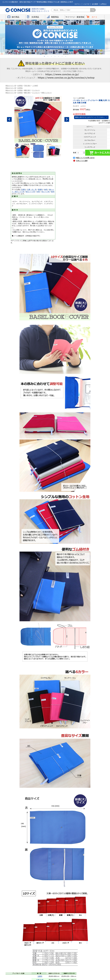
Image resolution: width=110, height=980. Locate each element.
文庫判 (23, 190)
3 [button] (52, 56)
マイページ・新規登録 (75, 17)
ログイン (78, 4)
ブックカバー (36, 90)
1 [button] (44, 56)
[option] (55, 37)
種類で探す (27, 90)
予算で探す (27, 86)
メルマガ (86, 4)
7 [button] (66, 56)
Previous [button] (9, 119)
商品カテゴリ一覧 (11, 86)
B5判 (53, 192)
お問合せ (104, 4)
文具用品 (35, 17)
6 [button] (62, 56)
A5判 (38, 192)
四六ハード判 (30, 192)
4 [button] (55, 56)
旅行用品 (15, 17)
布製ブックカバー (47, 93)
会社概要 (95, 4)
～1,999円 (35, 86)
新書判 (40, 190)
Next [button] (67, 119)
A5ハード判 (45, 192)
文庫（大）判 (32, 190)
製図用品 (55, 17)
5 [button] (59, 56)
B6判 (46, 190)
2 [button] (48, 56)
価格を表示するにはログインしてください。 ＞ (91, 117)
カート (95, 17)
